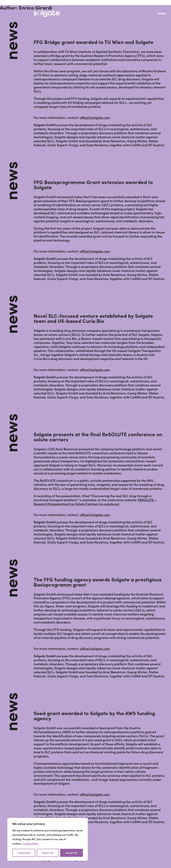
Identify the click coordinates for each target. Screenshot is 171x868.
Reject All (48, 853)
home (162, 13)
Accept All (72, 853)
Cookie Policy (30, 844)
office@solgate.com (95, 118)
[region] (48, 839)
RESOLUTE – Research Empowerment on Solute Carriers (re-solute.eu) (95, 502)
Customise (24, 853)
